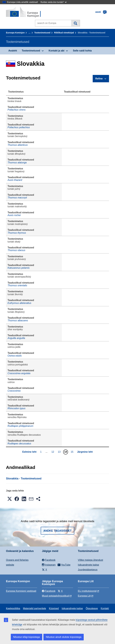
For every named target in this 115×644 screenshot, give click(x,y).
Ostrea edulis (15, 356)
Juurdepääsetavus (88, 570)
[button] (10, 499)
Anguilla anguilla (16, 338)
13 (60, 452)
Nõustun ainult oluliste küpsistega (64, 637)
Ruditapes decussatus (19, 444)
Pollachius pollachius (19, 127)
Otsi (75, 23)
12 (53, 452)
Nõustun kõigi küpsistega (27, 637)
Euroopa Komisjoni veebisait (21, 591)
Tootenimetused (42, 33)
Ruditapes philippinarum (21, 426)
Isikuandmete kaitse (88, 565)
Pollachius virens (17, 110)
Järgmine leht (85, 452)
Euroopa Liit (84, 596)
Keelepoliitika (13, 608)
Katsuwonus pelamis (19, 268)
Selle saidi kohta (82, 51)
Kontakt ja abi (57, 51)
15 (72, 452)
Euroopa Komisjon (15, 33)
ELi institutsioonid (87, 591)
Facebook (49, 591)
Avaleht (13, 51)
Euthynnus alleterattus (19, 303)
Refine (99, 79)
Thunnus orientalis (17, 285)
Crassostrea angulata (19, 373)
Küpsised (54, 608)
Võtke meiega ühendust (90, 560)
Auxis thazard (15, 180)
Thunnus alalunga (17, 163)
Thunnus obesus (16, 250)
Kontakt (105, 608)
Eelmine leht (29, 452)
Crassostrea (14, 391)
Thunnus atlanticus (18, 145)
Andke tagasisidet (58, 531)
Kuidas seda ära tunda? (54, 2)
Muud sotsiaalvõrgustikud (55, 596)
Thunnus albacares (18, 320)
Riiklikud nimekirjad (64, 33)
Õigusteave (92, 608)
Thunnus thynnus (17, 233)
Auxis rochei (14, 215)
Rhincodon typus (17, 408)
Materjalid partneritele (35, 608)
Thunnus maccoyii (17, 198)
